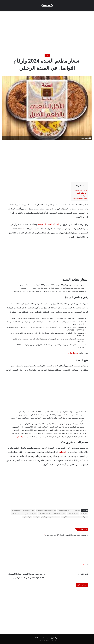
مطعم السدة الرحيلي (31, 514)
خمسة (41, 638)
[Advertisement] (47, 31)
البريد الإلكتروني (82, 574)
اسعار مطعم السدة (81, 190)
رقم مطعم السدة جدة (64, 510)
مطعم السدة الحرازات (59, 514)
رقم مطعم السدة (82, 193)
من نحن (53, 640)
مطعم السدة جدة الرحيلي (69, 517)
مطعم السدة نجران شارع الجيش (50, 517)
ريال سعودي (20, 437)
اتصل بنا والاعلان (44, 640)
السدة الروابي (76, 510)
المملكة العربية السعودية (49, 224)
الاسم (86, 565)
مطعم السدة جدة (83, 517)
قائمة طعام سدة (17, 510)
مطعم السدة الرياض (17, 514)
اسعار (47, 55)
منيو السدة (84, 196)
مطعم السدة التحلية (73, 514)
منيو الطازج (73, 353)
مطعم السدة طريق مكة (80, 198)
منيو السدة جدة (27, 517)
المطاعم (62, 452)
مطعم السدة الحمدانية (45, 514)
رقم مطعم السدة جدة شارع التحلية (46, 510)
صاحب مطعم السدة (29, 510)
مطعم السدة (84, 514)
